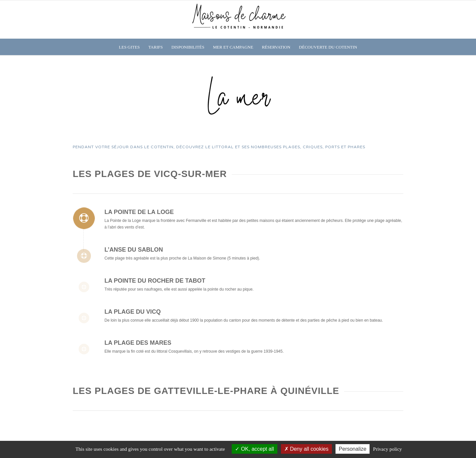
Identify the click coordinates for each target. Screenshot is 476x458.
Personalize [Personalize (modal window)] (353, 449)
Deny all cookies (306, 449)
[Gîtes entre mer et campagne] (238, 19)
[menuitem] (129, 47)
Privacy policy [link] (388, 449)
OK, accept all (254, 449)
